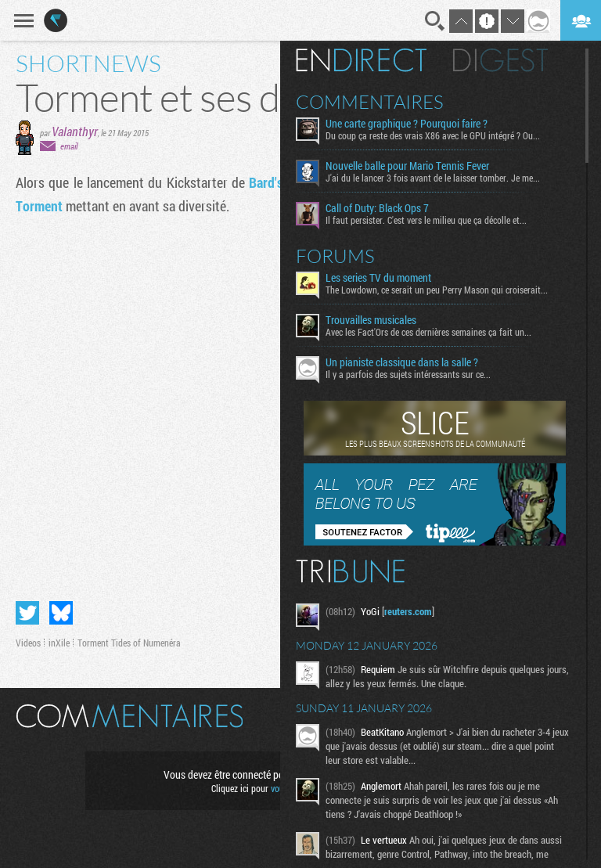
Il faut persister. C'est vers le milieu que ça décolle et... (426, 220)
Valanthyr (75, 131)
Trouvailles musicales (371, 320)
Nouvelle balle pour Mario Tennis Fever (407, 166)
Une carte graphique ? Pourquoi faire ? (407, 124)
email (69, 146)
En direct (361, 60)
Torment (39, 206)
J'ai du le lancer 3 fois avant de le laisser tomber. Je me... (433, 178)
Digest (500, 60)
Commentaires (370, 102)
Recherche (435, 21)
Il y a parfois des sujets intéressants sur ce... (408, 374)
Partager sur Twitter (27, 613)
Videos (28, 643)
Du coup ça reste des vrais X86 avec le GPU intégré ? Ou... (433, 135)
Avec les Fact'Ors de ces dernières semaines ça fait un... (428, 332)
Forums (335, 256)
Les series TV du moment (378, 278)
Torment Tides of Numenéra (129, 643)
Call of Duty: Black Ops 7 (377, 208)
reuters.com (408, 611)
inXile (59, 643)
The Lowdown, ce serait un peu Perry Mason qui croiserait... (437, 290)
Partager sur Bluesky (61, 613)
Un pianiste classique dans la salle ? (402, 362)
